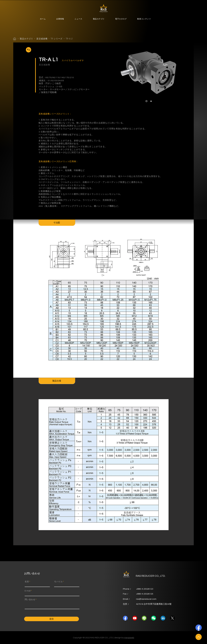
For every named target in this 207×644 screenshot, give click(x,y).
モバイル (58, 582)
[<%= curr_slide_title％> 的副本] (151, 101)
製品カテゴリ (26, 39)
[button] (60, 19)
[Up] (199, 637)
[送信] (52, 619)
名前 (27, 582)
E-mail (28, 591)
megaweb (129, 638)
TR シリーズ (56, 39)
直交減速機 (42, 39)
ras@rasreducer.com (146, 599)
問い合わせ (30, 600)
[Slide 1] (146, 101)
